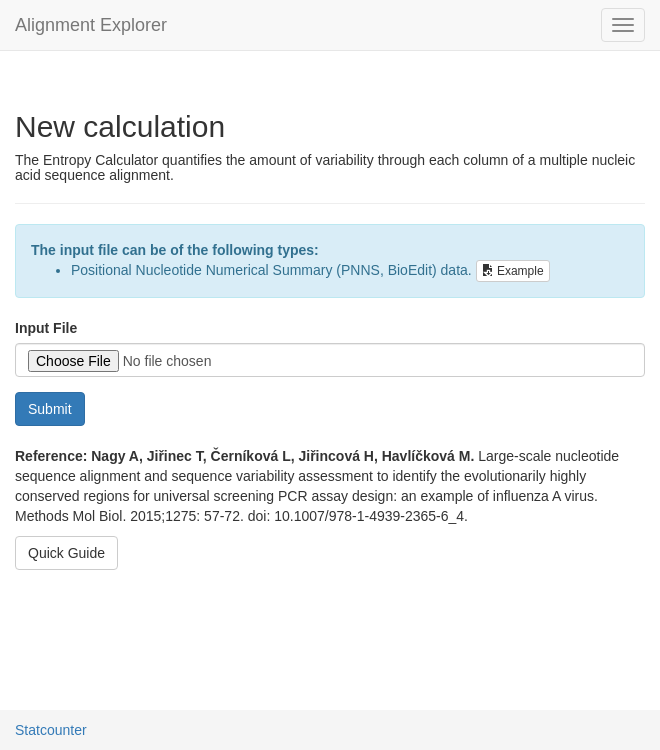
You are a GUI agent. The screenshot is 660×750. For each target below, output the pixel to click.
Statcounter (51, 730)
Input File (46, 328)
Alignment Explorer (91, 25)
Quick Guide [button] (66, 553)
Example (513, 271)
